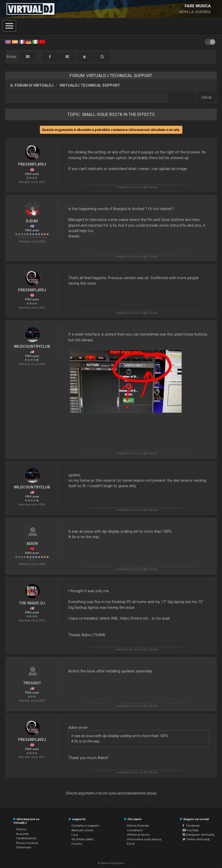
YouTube (191, 830)
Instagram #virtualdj (199, 835)
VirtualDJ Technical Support (90, 85)
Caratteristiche (26, 838)
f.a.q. (75, 835)
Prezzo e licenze (27, 843)
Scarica (21, 829)
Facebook (191, 826)
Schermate (24, 847)
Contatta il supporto (85, 826)
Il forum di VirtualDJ (32, 85)
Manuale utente (82, 830)
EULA (131, 844)
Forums (77, 844)
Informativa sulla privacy (144, 839)
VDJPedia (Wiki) (83, 839)
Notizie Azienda (138, 826)
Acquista (22, 834)
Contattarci (135, 830)
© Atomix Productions (111, 863)
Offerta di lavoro (138, 835)
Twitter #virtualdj (196, 839)
